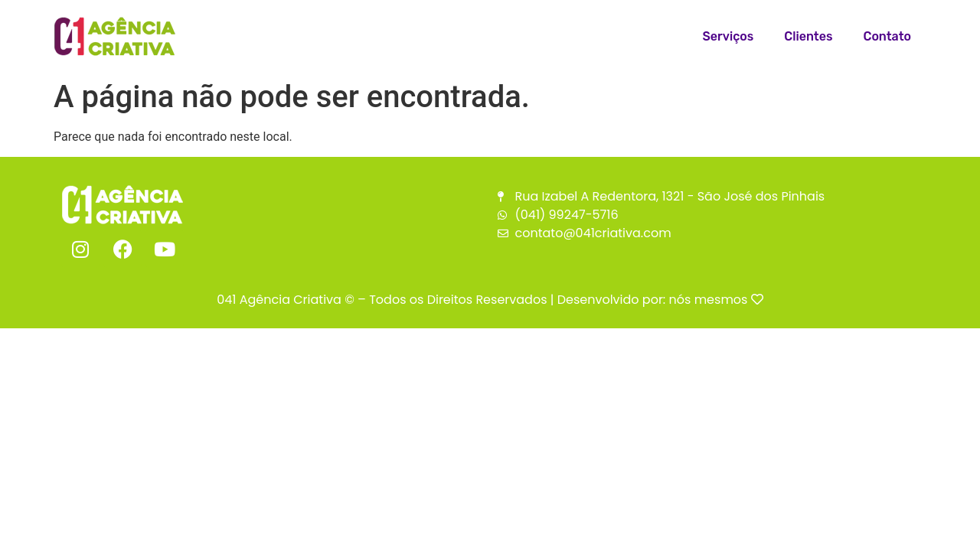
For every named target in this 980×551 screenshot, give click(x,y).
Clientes (808, 36)
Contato (887, 36)
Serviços (728, 36)
